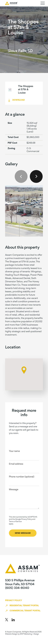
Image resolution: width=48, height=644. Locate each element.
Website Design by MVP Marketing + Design (22, 634)
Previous (21, 176)
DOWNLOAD (19, 100)
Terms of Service (15, 522)
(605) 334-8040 (17, 588)
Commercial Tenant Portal (25, 611)
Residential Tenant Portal (24, 606)
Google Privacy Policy (24, 519)
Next (36, 176)
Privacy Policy (14, 600)
